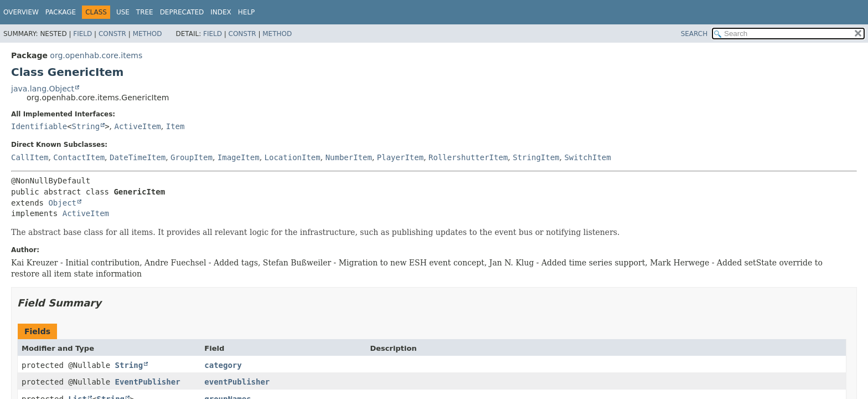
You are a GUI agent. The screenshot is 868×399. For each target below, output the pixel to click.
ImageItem (239, 157)
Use (123, 12)
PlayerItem (400, 157)
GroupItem (192, 157)
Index (221, 12)
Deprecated (182, 12)
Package (61, 12)
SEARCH (694, 34)
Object (62, 203)
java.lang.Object (43, 89)
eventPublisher (237, 382)
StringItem (536, 157)
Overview (21, 12)
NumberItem (349, 157)
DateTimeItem (138, 157)
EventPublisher (148, 382)
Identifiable (39, 126)
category (223, 365)
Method (148, 34)
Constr (112, 34)
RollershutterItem (468, 157)
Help (247, 12)
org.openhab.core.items (96, 55)
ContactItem (79, 157)
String (86, 126)
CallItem (30, 157)
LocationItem (293, 157)
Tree (145, 12)
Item (175, 126)
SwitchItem (587, 157)
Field (82, 34)
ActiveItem (138, 126)
